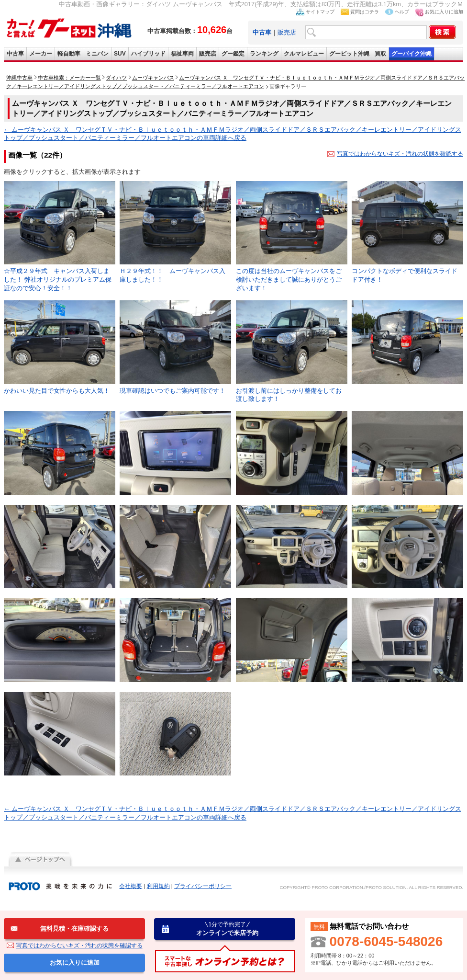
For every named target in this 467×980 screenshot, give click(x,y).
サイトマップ (320, 12)
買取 (380, 54)
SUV (120, 54)
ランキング (264, 54)
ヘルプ (402, 12)
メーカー (41, 54)
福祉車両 (182, 54)
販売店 (287, 32)
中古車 (15, 54)
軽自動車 (69, 54)
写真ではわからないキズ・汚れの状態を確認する (400, 154)
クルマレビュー (304, 54)
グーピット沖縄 (349, 54)
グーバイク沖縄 (411, 54)
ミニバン (97, 54)
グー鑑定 (233, 54)
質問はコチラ (365, 12)
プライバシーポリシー (203, 886)
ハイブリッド (148, 54)
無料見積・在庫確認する (74, 929)
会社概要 (131, 886)
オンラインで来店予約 (227, 929)
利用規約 (158, 886)
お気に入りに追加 (444, 12)
